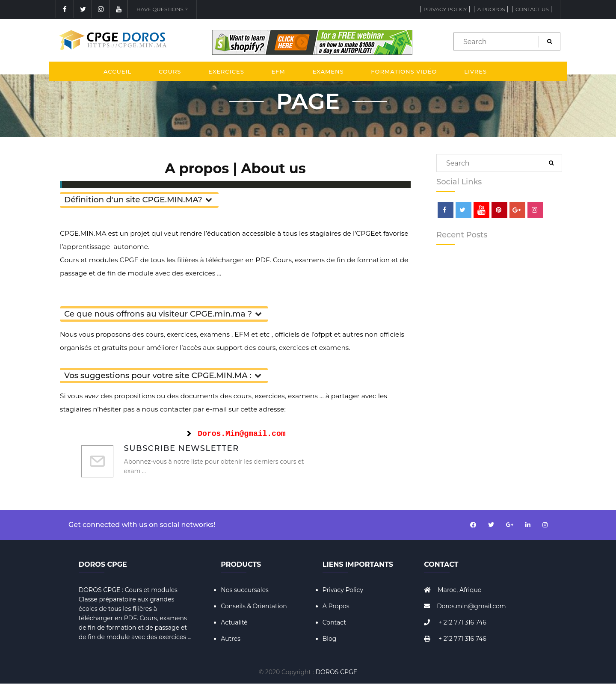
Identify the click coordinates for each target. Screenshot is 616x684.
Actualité (234, 622)
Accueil (117, 71)
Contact (334, 622)
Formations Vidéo (404, 71)
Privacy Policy (445, 9)
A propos (491, 9)
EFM (278, 71)
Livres (475, 71)
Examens (328, 71)
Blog (330, 639)
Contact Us (532, 9)
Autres (231, 639)
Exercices (226, 71)
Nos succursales (245, 590)
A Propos (336, 606)
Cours (170, 71)
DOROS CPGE (337, 672)
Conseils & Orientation (254, 606)
